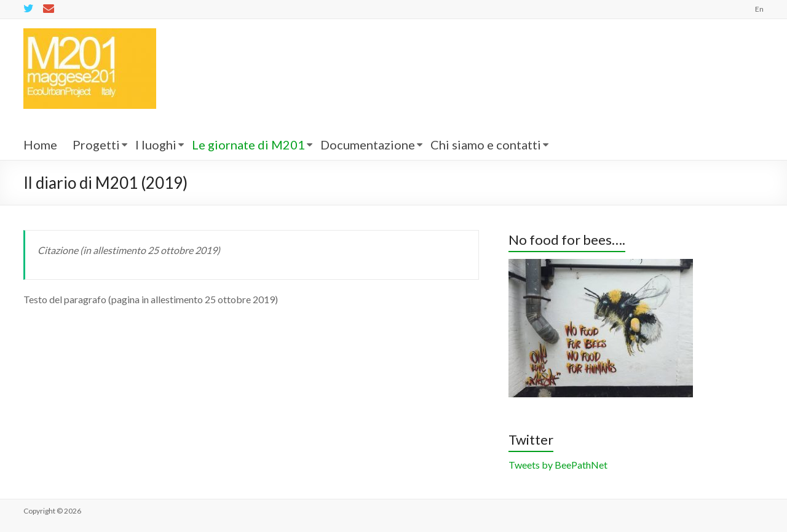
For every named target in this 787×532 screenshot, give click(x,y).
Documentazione (368, 145)
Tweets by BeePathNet (558, 465)
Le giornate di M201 (248, 145)
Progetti (96, 145)
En (759, 9)
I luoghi (156, 145)
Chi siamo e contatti (486, 145)
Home (40, 145)
